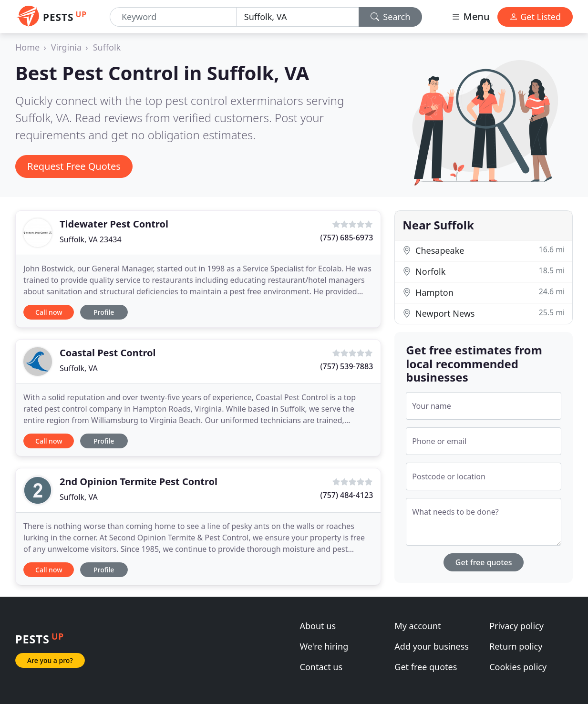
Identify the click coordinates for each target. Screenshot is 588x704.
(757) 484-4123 (347, 495)
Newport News (484, 313)
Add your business (432, 646)
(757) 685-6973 (347, 238)
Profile (104, 312)
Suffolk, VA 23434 (91, 239)
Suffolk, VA (79, 368)
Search (391, 17)
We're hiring (324, 646)
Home (27, 47)
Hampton (484, 292)
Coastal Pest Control (108, 353)
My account (418, 626)
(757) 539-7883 (347, 366)
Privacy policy (516, 626)
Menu (470, 16)
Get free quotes (484, 562)
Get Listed (535, 17)
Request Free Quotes (74, 166)
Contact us (321, 667)
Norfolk (484, 271)
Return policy (516, 646)
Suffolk (107, 47)
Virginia (66, 47)
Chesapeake (484, 250)
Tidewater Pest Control (114, 224)
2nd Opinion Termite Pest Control (139, 481)
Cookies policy (518, 667)
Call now (49, 312)
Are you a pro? (50, 660)
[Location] (298, 17)
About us (318, 626)
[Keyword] (173, 17)
